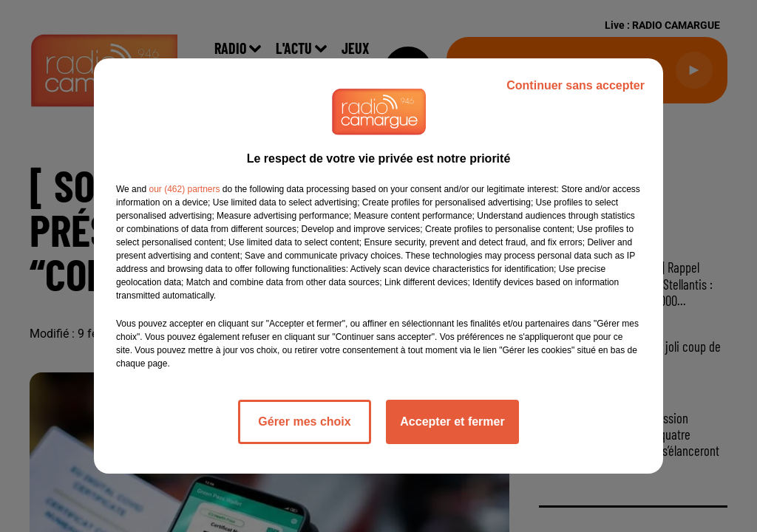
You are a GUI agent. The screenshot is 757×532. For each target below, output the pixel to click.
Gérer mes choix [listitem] (304, 422)
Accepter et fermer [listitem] (452, 422)
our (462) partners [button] (184, 189)
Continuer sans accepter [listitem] (576, 85)
